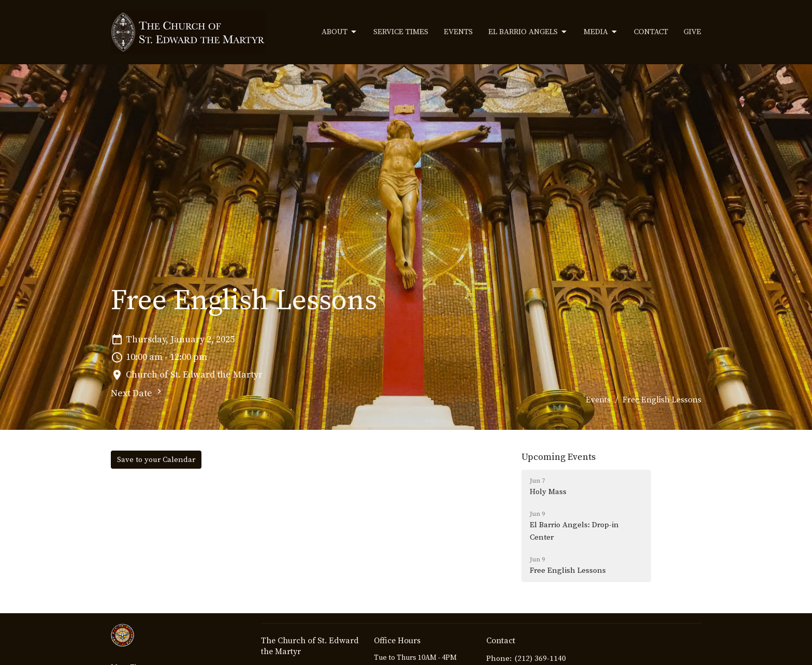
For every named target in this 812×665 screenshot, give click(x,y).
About (340, 32)
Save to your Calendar (156, 460)
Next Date (137, 393)
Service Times (401, 32)
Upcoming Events (559, 457)
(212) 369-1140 (540, 659)
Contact (651, 32)
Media (601, 32)
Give (692, 32)
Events (458, 32)
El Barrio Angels (528, 32)
